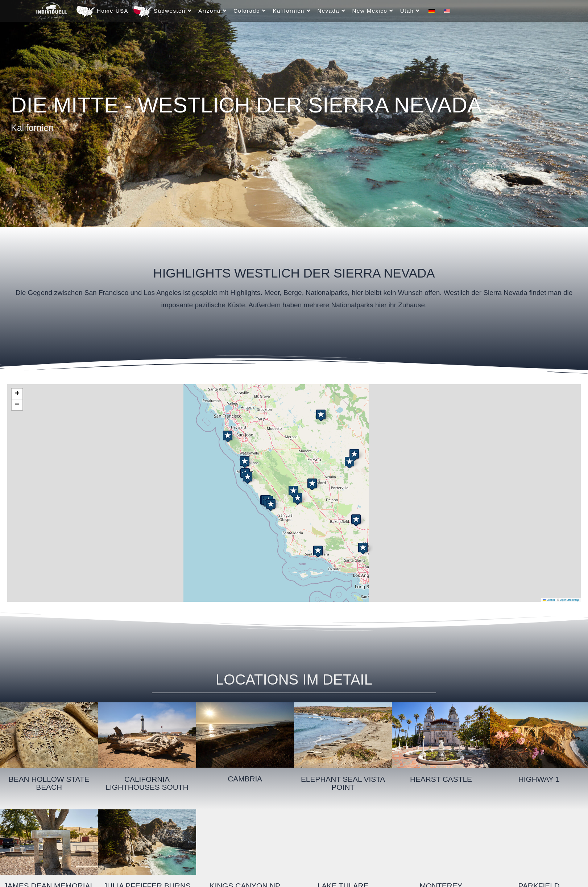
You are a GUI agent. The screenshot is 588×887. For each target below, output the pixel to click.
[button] (349, 461)
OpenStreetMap (569, 600)
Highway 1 (539, 779)
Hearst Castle (441, 779)
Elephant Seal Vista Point (343, 783)
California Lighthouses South (147, 783)
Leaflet (549, 600)
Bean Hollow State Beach (49, 783)
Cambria (245, 779)
